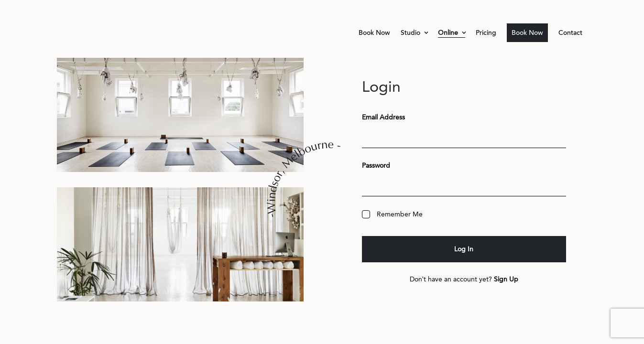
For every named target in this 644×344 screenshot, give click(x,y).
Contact (570, 33)
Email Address (383, 117)
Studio (411, 33)
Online (449, 33)
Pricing (486, 33)
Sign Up (506, 279)
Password (376, 166)
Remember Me (392, 214)
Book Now (374, 33)
